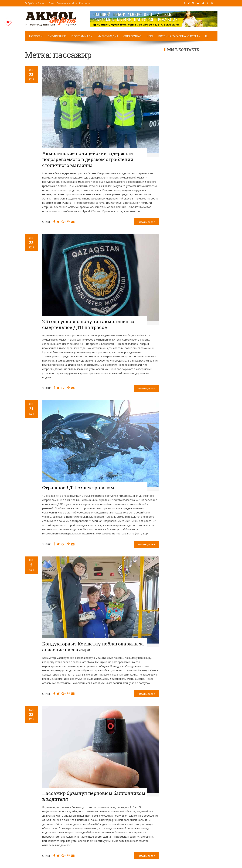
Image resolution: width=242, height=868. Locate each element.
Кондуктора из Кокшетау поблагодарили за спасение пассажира (93, 647)
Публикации (57, 36)
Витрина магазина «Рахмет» (179, 36)
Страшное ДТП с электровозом (78, 488)
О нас (52, 3)
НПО (150, 36)
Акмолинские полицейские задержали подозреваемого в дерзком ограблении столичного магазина (88, 159)
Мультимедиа (108, 36)
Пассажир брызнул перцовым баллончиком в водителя (94, 796)
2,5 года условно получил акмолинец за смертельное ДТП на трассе (88, 324)
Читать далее (146, 222)
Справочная (132, 36)
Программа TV (82, 36)
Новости (36, 36)
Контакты (85, 3)
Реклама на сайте (67, 3)
